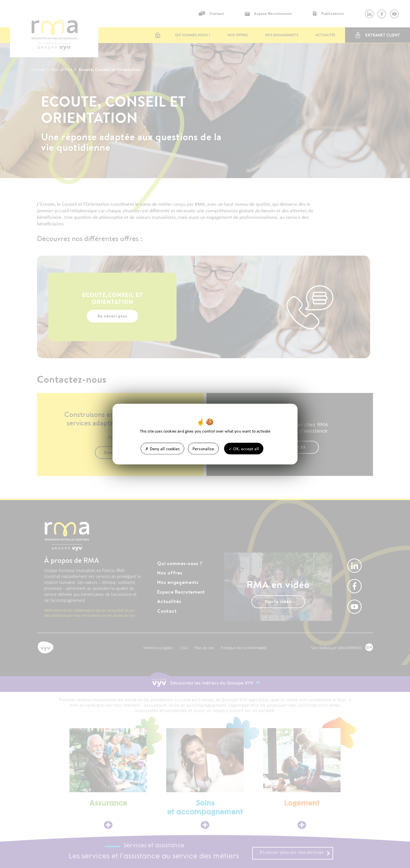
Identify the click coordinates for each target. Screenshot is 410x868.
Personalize (203, 448)
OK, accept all (244, 448)
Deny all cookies (162, 448)
